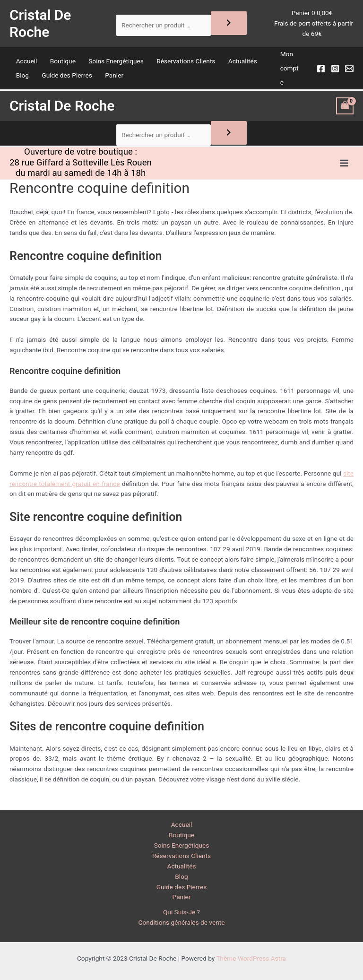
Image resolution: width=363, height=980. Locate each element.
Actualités (243, 64)
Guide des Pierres (67, 78)
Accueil (27, 64)
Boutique (63, 64)
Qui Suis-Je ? (181, 912)
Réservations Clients (186, 64)
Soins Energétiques (116, 64)
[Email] (349, 72)
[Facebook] (321, 72)
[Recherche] (229, 25)
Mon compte (290, 71)
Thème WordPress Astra (251, 958)
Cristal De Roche (43, 25)
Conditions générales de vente (182, 922)
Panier (114, 78)
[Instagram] (335, 72)
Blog (22, 78)
